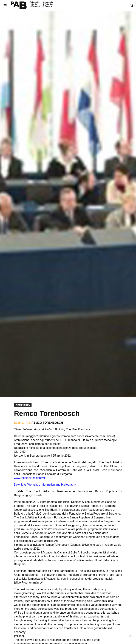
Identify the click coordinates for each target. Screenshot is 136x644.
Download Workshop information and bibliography (45, 485)
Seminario (23, 405)
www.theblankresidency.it (30, 478)
